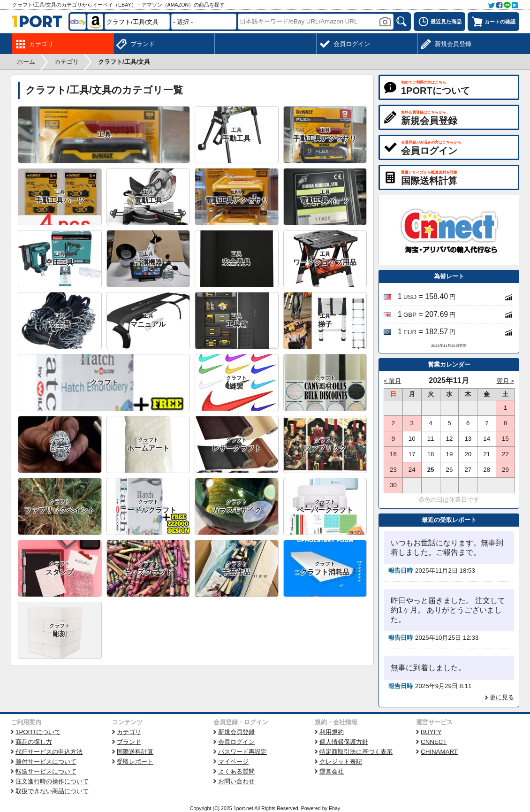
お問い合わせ (236, 781)
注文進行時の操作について (52, 781)
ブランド (129, 742)
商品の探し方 (34, 742)
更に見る (502, 697)
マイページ (233, 762)
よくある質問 (236, 771)
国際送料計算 (135, 752)
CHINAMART (439, 752)
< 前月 (393, 381)
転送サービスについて (46, 771)
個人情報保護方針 (344, 742)
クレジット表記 (341, 762)
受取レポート (135, 762)
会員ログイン (236, 742)
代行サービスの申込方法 (49, 752)
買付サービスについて (46, 762)
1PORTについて (38, 732)
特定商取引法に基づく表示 (356, 752)
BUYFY (431, 732)
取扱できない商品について (52, 791)
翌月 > (506, 381)
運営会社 (332, 771)
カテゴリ (129, 732)
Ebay (334, 808)
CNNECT (434, 742)
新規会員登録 (236, 732)
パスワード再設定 (242, 752)
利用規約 (332, 732)
